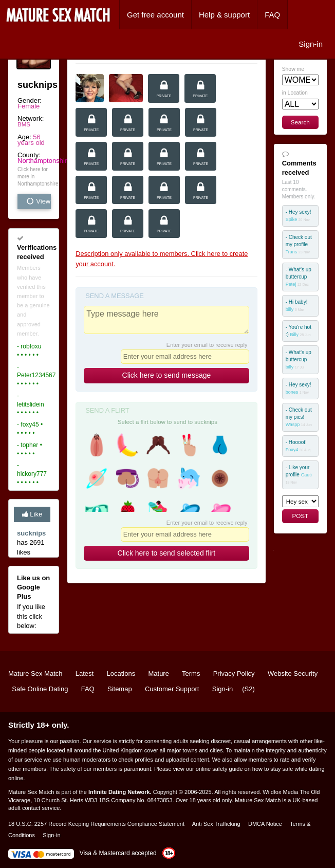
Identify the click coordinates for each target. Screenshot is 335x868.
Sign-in (311, 44)
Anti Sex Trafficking (216, 824)
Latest (85, 673)
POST (300, 516)
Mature (158, 673)
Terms (191, 673)
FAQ (272, 15)
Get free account (155, 15)
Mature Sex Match (35, 673)
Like (32, 514)
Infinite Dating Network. (120, 792)
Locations (121, 673)
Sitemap (120, 689)
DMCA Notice (265, 824)
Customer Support (172, 689)
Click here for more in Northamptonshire (34, 177)
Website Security (293, 673)
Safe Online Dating (40, 689)
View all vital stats (38, 201)
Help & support (224, 15)
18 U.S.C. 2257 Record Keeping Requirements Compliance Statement (96, 824)
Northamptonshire (44, 161)
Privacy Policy (234, 673)
